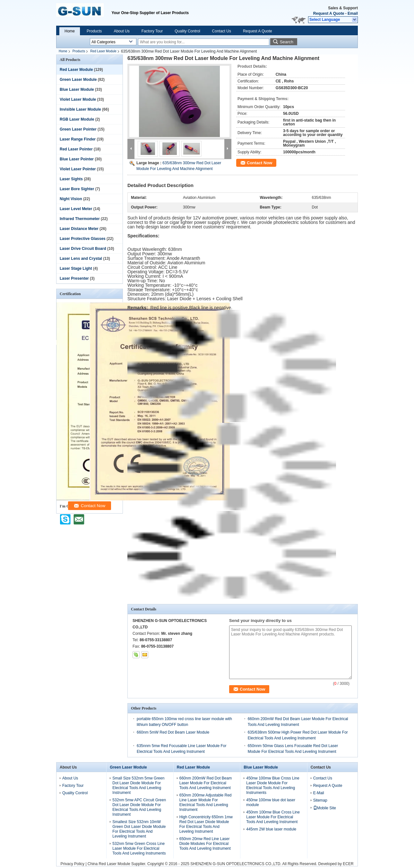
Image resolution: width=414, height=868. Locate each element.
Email (353, 13)
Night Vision (71, 199)
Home (70, 31)
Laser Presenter (74, 278)
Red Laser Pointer (76, 149)
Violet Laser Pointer (78, 169)
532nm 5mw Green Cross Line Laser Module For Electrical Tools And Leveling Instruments (139, 848)
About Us (121, 31)
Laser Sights (71, 179)
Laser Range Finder (78, 139)
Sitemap (320, 800)
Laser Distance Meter (79, 229)
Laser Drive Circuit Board (83, 249)
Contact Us (222, 31)
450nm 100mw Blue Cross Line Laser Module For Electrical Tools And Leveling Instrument (273, 817)
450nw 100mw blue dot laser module (271, 802)
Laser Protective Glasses (83, 239)
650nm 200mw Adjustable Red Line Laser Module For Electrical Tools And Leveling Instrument (206, 802)
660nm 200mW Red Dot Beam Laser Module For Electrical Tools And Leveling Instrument (206, 783)
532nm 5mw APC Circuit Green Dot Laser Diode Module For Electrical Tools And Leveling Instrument (139, 807)
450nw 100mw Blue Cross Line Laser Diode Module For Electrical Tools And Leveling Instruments (273, 785)
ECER (348, 864)
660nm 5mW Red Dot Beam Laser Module (173, 732)
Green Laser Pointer (78, 129)
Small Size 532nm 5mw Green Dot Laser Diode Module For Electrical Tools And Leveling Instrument (138, 785)
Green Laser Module (78, 80)
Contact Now (259, 163)
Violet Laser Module (78, 99)
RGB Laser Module (77, 119)
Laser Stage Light (76, 268)
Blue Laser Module (77, 89)
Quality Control (187, 31)
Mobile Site (325, 808)
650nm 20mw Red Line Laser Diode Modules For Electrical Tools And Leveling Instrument (205, 844)
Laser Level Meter (76, 209)
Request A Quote (329, 13)
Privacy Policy (72, 864)
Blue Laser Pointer (77, 159)
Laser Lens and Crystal (81, 259)
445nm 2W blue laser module (271, 829)
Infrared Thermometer (80, 219)
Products (94, 31)
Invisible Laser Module (80, 109)
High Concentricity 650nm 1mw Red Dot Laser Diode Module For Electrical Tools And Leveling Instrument (206, 824)
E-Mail (319, 793)
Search (287, 42)
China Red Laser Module (109, 864)
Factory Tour (152, 31)
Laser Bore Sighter (77, 189)
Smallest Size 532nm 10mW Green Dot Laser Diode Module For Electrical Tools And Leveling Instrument (139, 829)
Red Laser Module (103, 51)
